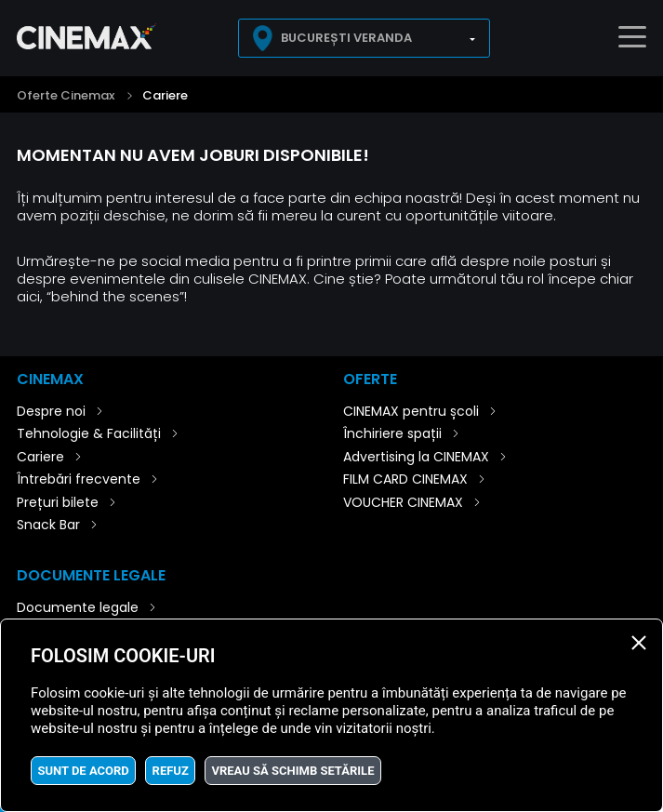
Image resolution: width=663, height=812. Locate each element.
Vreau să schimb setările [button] (293, 771)
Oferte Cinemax (66, 95)
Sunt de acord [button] (83, 771)
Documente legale (78, 607)
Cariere (165, 95)
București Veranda (346, 38)
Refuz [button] (171, 771)
